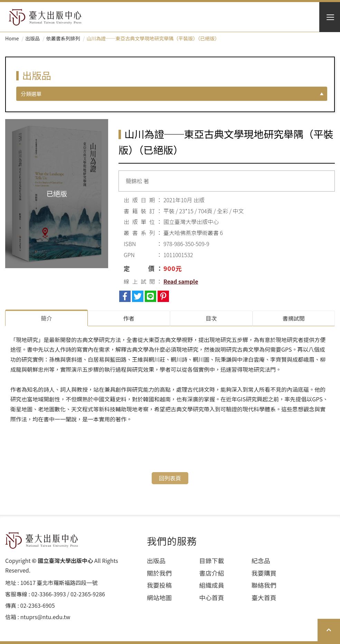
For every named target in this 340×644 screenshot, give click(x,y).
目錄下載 (211, 561)
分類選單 (31, 94)
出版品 (32, 38)
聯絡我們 (264, 585)
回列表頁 (170, 478)
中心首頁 (211, 598)
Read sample (181, 281)
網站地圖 (159, 598)
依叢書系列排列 (63, 38)
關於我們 (159, 573)
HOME (45, 17)
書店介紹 (211, 573)
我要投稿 (159, 585)
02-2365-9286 (88, 594)
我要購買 (264, 573)
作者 (129, 318)
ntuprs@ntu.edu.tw (45, 617)
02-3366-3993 (49, 594)
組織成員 (211, 585)
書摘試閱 (294, 318)
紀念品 (261, 561)
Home (12, 38)
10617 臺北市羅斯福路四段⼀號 (59, 583)
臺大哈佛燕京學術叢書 (191, 233)
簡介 (46, 318)
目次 (211, 318)
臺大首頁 (264, 598)
